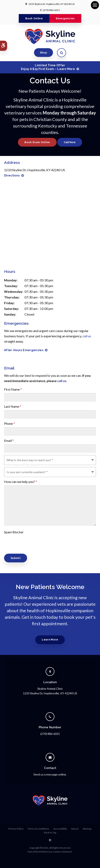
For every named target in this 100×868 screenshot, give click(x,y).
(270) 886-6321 (51, 10)
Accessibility (60, 829)
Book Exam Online (37, 142)
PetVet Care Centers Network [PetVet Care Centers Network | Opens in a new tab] (55, 852)
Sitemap (87, 829)
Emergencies (65, 18)
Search (75, 829)
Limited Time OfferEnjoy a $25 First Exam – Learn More (48, 67)
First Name (13, 389)
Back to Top (50, 833)
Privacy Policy (16, 829)
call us (87, 336)
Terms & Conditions (38, 829)
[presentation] (28, 542)
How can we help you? (20, 482)
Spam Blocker (14, 532)
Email (9, 441)
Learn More (50, 640)
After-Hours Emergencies (24, 350)
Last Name (13, 406)
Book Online (34, 18)
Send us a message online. (50, 774)
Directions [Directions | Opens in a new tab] (12, 175)
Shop (43, 53)
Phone (9, 423)
